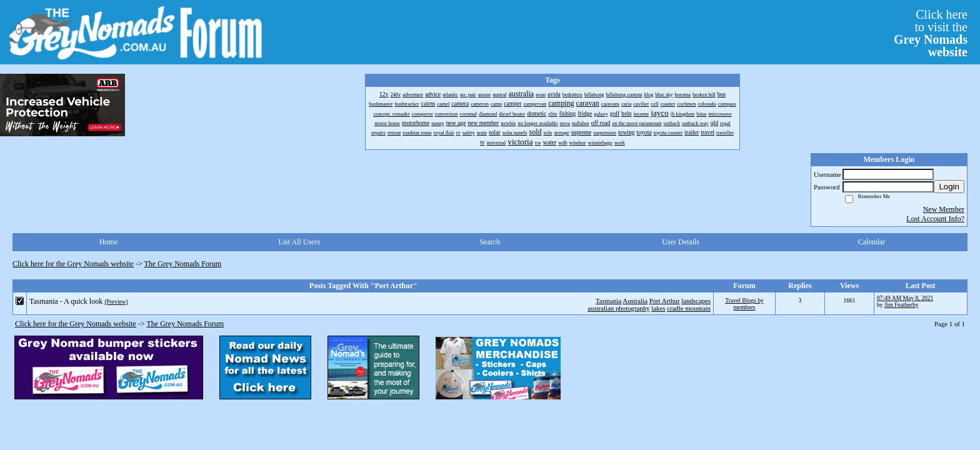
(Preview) (116, 302)
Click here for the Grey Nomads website (73, 264)
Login (949, 187)
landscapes (696, 301)
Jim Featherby (902, 305)
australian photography (618, 308)
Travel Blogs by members (744, 304)
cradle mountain (689, 308)
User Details (681, 242)
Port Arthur (665, 301)
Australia (635, 301)
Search (490, 242)
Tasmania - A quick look (66, 301)
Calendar (872, 242)
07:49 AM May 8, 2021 (905, 298)
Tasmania (608, 301)
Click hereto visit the (931, 33)
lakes (658, 308)
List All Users (299, 242)
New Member (944, 209)
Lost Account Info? (935, 219)
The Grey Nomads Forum (183, 264)
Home (108, 242)
